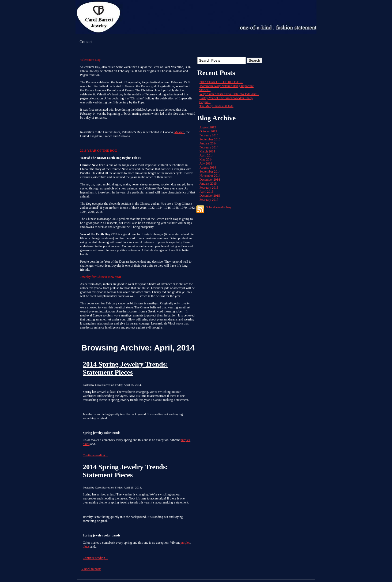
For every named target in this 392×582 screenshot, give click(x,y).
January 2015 (208, 184)
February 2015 (209, 188)
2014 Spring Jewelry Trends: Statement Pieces (125, 368)
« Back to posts (91, 569)
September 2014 (210, 171)
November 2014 (210, 176)
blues (86, 444)
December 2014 (210, 180)
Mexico (179, 132)
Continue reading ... (95, 455)
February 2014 (209, 147)
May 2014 (206, 159)
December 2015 (210, 196)
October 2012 (208, 131)
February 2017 (209, 200)
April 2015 (206, 192)
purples (185, 440)
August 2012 (208, 127)
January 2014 (208, 143)
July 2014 (206, 163)
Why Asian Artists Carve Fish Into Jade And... (229, 94)
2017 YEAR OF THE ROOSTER (221, 82)
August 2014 (208, 167)
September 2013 (210, 139)
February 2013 (209, 135)
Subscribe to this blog (219, 207)
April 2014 (206, 155)
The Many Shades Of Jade (216, 106)
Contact (86, 42)
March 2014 (207, 151)
